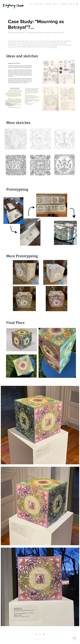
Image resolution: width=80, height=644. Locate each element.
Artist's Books (39, 4)
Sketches (48, 4)
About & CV (56, 4)
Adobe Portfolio (43, 639)
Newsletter (65, 4)
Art (32, 4)
